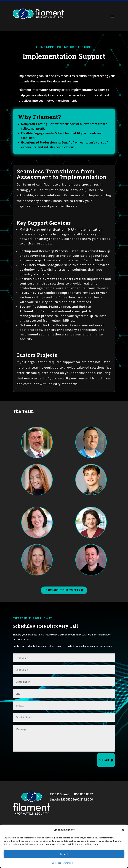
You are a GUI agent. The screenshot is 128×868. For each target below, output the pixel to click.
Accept (64, 854)
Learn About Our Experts (62, 590)
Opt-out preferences (62, 863)
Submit (104, 760)
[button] (123, 830)
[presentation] (67, 760)
